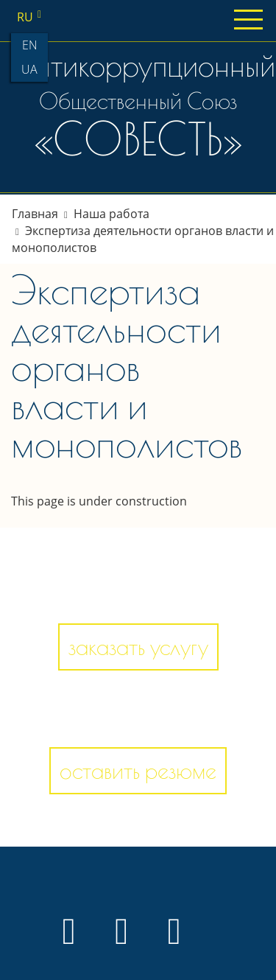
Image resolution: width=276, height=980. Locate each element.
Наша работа (112, 214)
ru (32, 17)
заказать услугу (138, 647)
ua (29, 69)
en (30, 45)
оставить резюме (138, 770)
